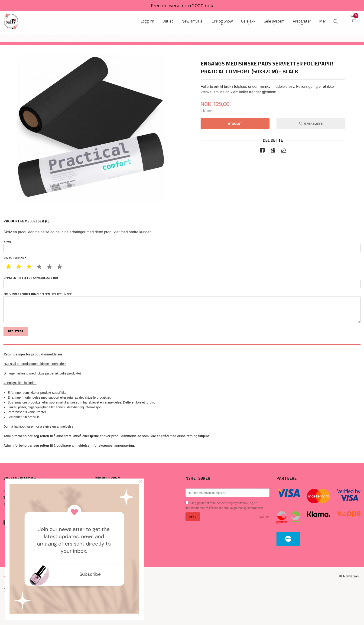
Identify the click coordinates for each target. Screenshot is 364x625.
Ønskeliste (311, 123)
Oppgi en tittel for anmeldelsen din (182, 282)
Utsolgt (235, 123)
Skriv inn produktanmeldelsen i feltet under (182, 308)
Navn (182, 246)
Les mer (265, 517)
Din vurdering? (15, 258)
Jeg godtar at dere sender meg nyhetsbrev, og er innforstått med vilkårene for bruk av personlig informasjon (224, 505)
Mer (323, 21)
